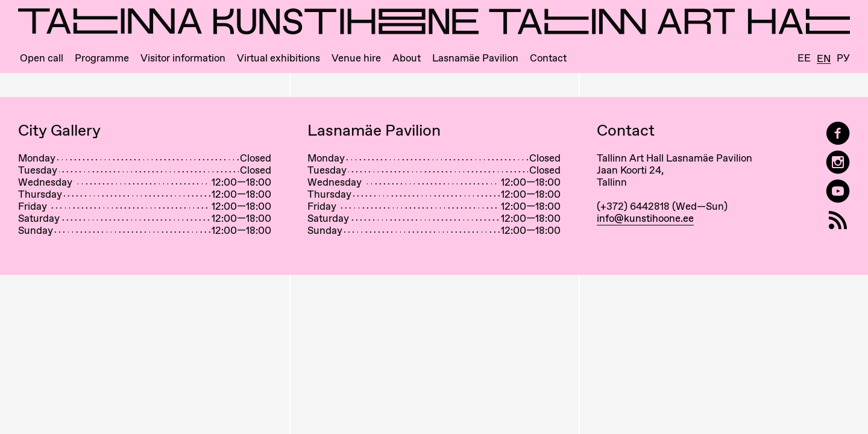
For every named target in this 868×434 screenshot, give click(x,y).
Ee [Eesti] (804, 58)
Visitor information (183, 58)
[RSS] (838, 220)
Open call (42, 58)
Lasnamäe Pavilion (475, 58)
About (407, 58)
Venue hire (356, 58)
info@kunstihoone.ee (645, 218)
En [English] (824, 59)
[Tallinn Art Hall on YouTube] (838, 191)
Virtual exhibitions (278, 58)
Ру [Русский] (843, 58)
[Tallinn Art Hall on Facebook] (838, 134)
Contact (548, 58)
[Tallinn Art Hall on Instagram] (838, 162)
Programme (102, 58)
